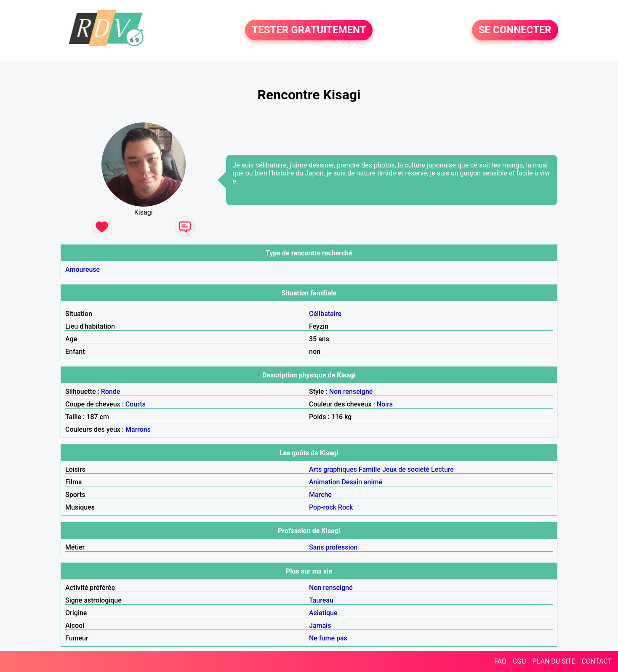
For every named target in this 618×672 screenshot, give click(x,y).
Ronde (111, 392)
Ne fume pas (328, 638)
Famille (370, 469)
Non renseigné (351, 392)
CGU (519, 661)
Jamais (320, 626)
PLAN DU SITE (554, 661)
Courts (136, 404)
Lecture (442, 469)
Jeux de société (406, 469)
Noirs (385, 404)
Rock (346, 507)
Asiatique (323, 613)
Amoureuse (83, 270)
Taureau (321, 600)
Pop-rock (323, 507)
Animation (324, 482)
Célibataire (325, 314)
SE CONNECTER (515, 30)
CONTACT (597, 661)
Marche (320, 495)
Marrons (138, 429)
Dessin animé (362, 482)
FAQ (500, 661)
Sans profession (333, 547)
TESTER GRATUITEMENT (309, 30)
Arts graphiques (333, 469)
